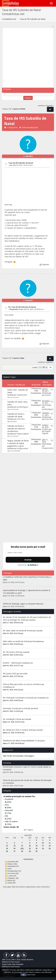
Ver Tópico (28, 830)
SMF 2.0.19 (6, 960)
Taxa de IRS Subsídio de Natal (21, 163)
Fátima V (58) (12, 864)
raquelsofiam (22, 395)
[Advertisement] (28, 58)
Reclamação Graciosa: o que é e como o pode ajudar (26, 767)
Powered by (28, 565)
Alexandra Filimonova (36, 604)
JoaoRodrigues (23, 407)
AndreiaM (39, 631)
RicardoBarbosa (38, 641)
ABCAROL (29, 156)
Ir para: (35, 367)
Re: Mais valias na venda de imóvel (18, 631)
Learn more (31, 975)
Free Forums (15, 962)
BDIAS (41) (11, 881)
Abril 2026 (28, 835)
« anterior (41, 106)
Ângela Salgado (23, 434)
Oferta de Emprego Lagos (14, 604)
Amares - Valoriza (10, 663)
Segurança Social (12, 421)
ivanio (9, 869)
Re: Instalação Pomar (12, 719)
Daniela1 (29, 300)
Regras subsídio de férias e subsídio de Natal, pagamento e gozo (18, 443)
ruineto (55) (11, 883)
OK (24, 975)
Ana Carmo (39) (13, 873)
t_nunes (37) (12, 876)
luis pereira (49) (13, 862)
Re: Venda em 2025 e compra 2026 (18, 730)
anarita (48, 395)
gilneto (43, 741)
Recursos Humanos (13, 397)
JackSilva (32, 620)
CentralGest (7, 770)
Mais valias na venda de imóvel (16, 641)
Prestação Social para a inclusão (17, 708)
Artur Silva (21, 419)
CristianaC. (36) (13, 878)
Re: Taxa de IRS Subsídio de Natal (22, 307)
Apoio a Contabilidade (14, 451)
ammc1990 (24, 674)
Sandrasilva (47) (13, 866)
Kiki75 (36, 709)
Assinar (28, 560)
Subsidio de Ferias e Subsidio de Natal (16, 415)
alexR (20, 593)
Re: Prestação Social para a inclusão (19, 698)
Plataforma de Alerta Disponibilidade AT (20, 741)
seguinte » (50, 106)
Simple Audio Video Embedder (13, 964)
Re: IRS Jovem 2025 (11, 652)
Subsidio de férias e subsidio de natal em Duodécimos (16, 429)
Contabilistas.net (27, 663)
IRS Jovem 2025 (10, 674)
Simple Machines (27, 960)
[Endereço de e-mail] (28, 553)
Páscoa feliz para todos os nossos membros (22, 684)
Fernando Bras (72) (14, 871)
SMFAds (5, 962)
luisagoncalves (23, 448)
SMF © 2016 (16, 960)
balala (5, 580)
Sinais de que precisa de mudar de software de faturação (27, 780)
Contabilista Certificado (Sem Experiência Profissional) (26, 577)
